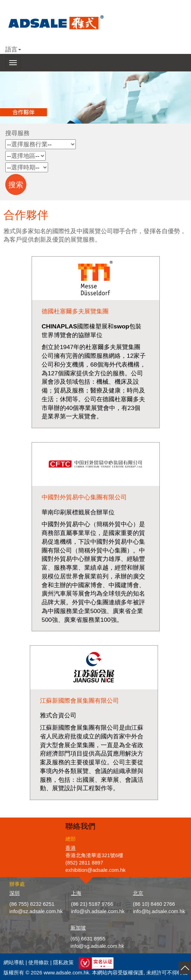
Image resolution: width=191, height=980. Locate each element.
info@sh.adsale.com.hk (98, 911)
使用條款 (39, 962)
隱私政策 (63, 962)
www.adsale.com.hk (66, 973)
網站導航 (14, 962)
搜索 (16, 185)
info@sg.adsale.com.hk (97, 946)
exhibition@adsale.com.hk (95, 870)
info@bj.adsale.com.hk (159, 911)
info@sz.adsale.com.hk (36, 911)
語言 (13, 49)
